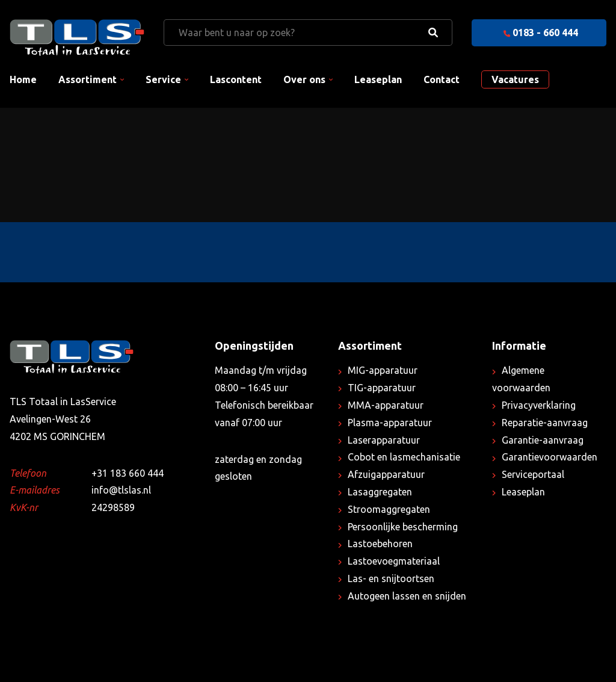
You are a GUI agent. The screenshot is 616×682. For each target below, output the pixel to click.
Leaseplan (378, 79)
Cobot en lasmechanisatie (404, 457)
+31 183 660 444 (128, 473)
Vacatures (515, 79)
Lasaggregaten (380, 492)
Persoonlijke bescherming (403, 527)
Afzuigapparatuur (386, 474)
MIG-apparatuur (383, 370)
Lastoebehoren (380, 544)
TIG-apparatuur (382, 388)
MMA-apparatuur (386, 405)
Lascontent (236, 79)
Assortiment (88, 79)
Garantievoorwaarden (550, 457)
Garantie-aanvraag (543, 440)
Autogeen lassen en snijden (407, 596)
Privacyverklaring (539, 405)
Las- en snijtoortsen (391, 578)
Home (23, 79)
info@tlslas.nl (121, 490)
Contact (442, 79)
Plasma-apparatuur (390, 423)
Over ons (304, 79)
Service (163, 79)
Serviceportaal (533, 474)
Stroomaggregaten (389, 509)
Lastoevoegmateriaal (394, 561)
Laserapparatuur (384, 440)
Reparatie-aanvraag (545, 423)
